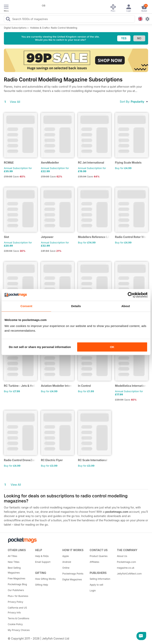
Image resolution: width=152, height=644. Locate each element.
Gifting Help (41, 585)
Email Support (43, 562)
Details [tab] (76, 306)
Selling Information (100, 579)
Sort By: (134, 102)
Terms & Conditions (19, 618)
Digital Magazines (72, 579)
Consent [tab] (26, 306)
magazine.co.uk (126, 568)
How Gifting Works (45, 579)
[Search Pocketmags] (8, 19)
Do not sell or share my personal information (40, 347)
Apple (66, 556)
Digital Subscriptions (15, 28)
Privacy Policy (15, 602)
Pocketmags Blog (17, 584)
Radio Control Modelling (64, 28)
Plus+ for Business (18, 596)
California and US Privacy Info (17, 610)
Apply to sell (96, 585)
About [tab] (126, 306)
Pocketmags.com (127, 562)
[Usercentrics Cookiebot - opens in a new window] (131, 295)
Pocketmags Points (73, 574)
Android (67, 562)
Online (66, 568)
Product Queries (99, 556)
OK (112, 347)
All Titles (12, 556)
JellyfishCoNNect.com (129, 574)
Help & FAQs (42, 556)
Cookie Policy (15, 624)
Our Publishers (16, 590)
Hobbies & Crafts (39, 28)
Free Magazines (17, 578)
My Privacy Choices (19, 630)
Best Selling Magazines (14, 570)
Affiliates (94, 562)
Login (93, 591)
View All (15, 102)
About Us (122, 556)
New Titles (14, 562)
